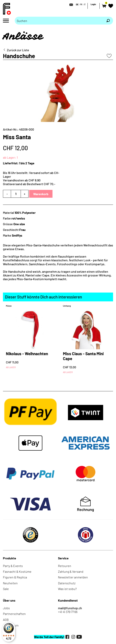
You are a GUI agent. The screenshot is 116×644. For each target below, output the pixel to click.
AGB (6, 620)
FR (81, 4)
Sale (6, 589)
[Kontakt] (70, 5)
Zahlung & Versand (71, 571)
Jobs (6, 608)
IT (85, 4)
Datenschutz (67, 583)
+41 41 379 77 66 (68, 612)
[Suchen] (108, 21)
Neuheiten (10, 583)
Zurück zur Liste (18, 50)
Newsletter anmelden (73, 577)
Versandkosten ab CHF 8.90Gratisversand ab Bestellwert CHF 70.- (29, 182)
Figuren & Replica (15, 577)
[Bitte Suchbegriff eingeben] (59, 21)
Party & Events (13, 566)
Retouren (65, 566)
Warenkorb (41, 194)
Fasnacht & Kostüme (17, 571)
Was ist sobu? (67, 589)
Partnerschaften (14, 614)
